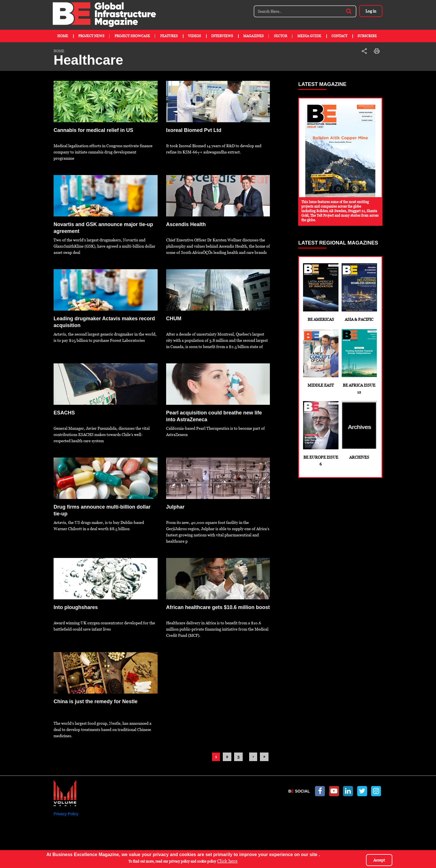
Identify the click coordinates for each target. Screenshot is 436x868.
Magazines (253, 36)
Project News (91, 36)
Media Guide (309, 36)
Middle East (320, 358)
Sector (281, 36)
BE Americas (320, 292)
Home (63, 36)
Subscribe (367, 36)
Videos (194, 36)
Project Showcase (132, 36)
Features (169, 36)
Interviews (222, 36)
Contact (339, 36)
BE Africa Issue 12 (359, 362)
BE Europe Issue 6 (320, 434)
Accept (379, 860)
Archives (359, 430)
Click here (227, 861)
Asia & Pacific (359, 292)
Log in (370, 11)
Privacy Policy (66, 814)
